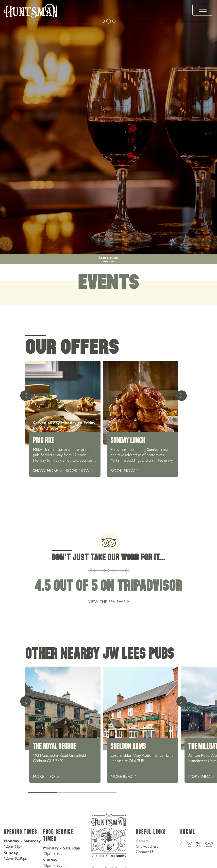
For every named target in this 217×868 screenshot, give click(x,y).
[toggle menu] (203, 10)
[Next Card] (181, 396)
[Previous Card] (25, 396)
